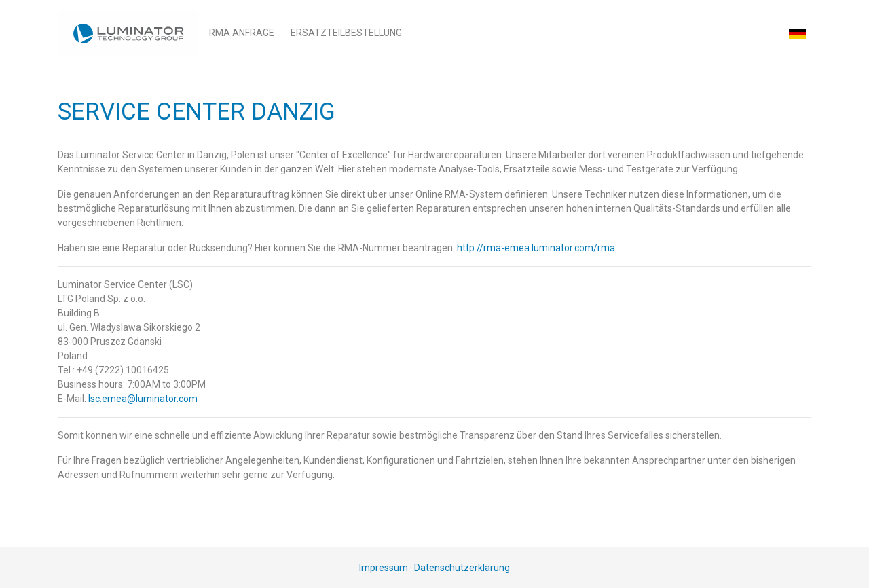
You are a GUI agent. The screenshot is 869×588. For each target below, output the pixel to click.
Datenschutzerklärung (462, 568)
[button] (797, 33)
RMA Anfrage (242, 33)
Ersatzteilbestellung (346, 33)
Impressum (384, 568)
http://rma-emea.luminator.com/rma (536, 248)
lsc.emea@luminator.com (143, 399)
